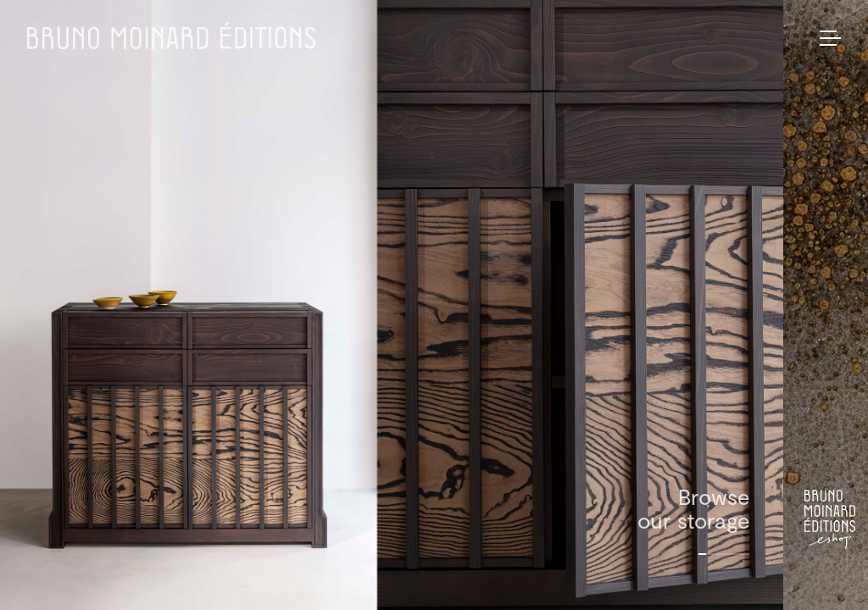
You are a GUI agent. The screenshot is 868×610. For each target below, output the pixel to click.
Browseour (693, 508)
